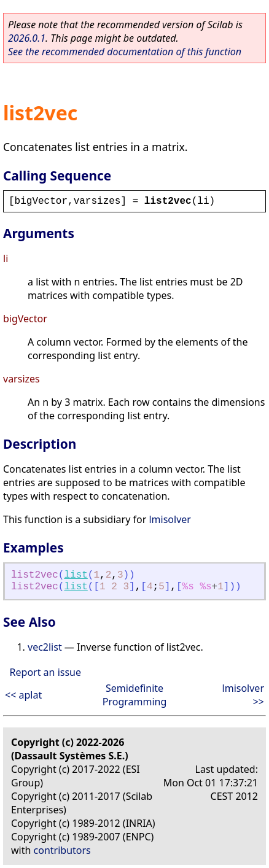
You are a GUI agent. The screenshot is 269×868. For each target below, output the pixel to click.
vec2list (45, 647)
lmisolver (170, 519)
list (76, 575)
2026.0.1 (27, 38)
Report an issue (45, 672)
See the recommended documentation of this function (125, 52)
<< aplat (23, 695)
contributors (62, 850)
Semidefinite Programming (135, 695)
